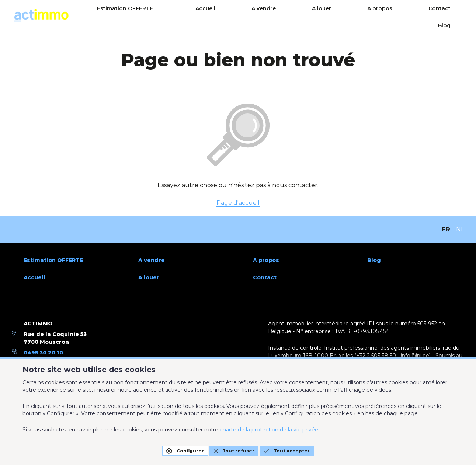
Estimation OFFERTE (201, 15)
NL (460, 229)
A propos (382, 15)
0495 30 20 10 (43, 353)
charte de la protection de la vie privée (269, 430)
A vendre (302, 15)
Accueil (263, 15)
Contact (423, 15)
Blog (458, 15)
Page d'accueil (238, 203)
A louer (342, 15)
